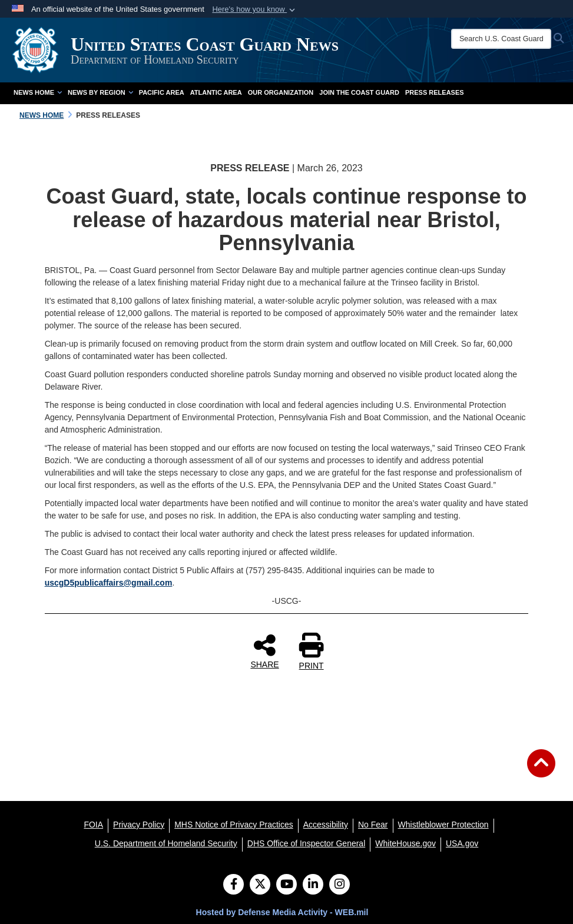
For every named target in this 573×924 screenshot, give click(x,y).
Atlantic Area (216, 92)
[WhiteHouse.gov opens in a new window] (405, 843)
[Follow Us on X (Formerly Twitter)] (260, 885)
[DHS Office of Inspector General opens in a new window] (307, 843)
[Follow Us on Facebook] (233, 885)
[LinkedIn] (313, 885)
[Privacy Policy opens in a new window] (139, 825)
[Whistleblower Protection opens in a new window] (443, 825)
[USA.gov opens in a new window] (462, 843)
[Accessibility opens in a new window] (326, 825)
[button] (255, 9)
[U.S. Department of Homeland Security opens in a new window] (166, 843)
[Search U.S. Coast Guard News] (501, 39)
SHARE (264, 651)
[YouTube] (286, 885)
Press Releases (435, 92)
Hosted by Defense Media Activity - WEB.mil (282, 912)
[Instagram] (340, 885)
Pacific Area (162, 92)
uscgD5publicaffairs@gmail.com (109, 583)
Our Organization (281, 92)
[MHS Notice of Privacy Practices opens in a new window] (234, 825)
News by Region (100, 92)
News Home (38, 92)
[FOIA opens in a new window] (93, 825)
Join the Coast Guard (359, 92)
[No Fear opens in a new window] (373, 825)
